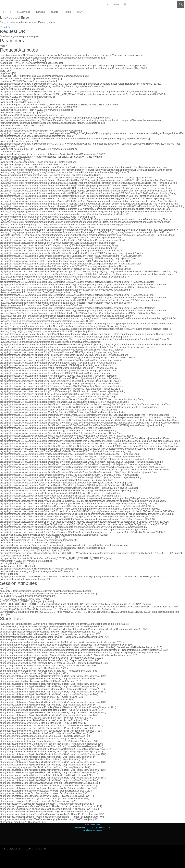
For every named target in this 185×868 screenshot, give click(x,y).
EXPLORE (41, 12)
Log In (108, 4)
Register (117, 4)
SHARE (68, 12)
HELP (79, 12)
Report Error (6, 27)
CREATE (55, 12)
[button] (181, 4)
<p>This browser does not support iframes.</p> (92, 834)
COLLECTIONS (23, 12)
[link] (173, 4)
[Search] (151, 4)
